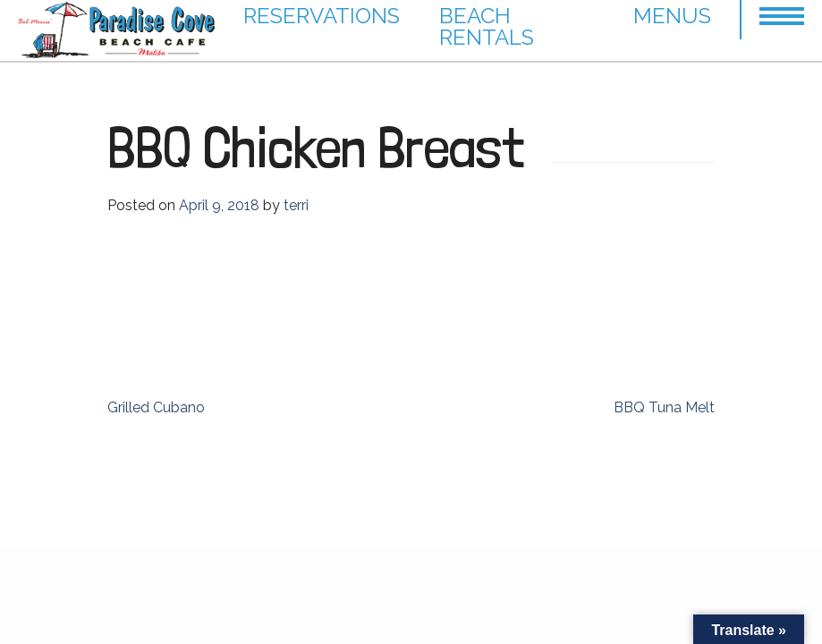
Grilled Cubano (156, 407)
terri (296, 205)
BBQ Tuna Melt (664, 407)
